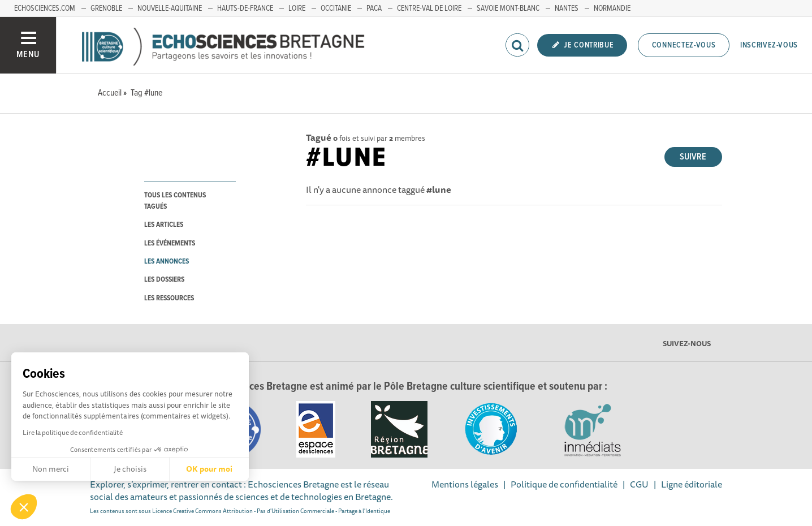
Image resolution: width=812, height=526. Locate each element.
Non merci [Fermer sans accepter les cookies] (51, 469)
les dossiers (164, 280)
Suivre (693, 157)
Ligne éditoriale (692, 484)
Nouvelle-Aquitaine (170, 8)
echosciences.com (45, 8)
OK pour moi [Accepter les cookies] (209, 469)
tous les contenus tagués (175, 201)
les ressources (169, 298)
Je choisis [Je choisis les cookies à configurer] (130, 469)
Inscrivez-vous (769, 45)
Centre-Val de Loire (429, 8)
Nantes (567, 8)
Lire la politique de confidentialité (73, 432)
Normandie (612, 8)
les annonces (167, 262)
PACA (374, 8)
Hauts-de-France (245, 8)
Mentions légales (465, 484)
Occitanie (336, 8)
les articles (164, 225)
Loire (297, 8)
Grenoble (106, 8)
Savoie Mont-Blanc (508, 8)
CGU (639, 484)
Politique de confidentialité (564, 484)
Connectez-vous (684, 45)
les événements (170, 243)
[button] (24, 507)
